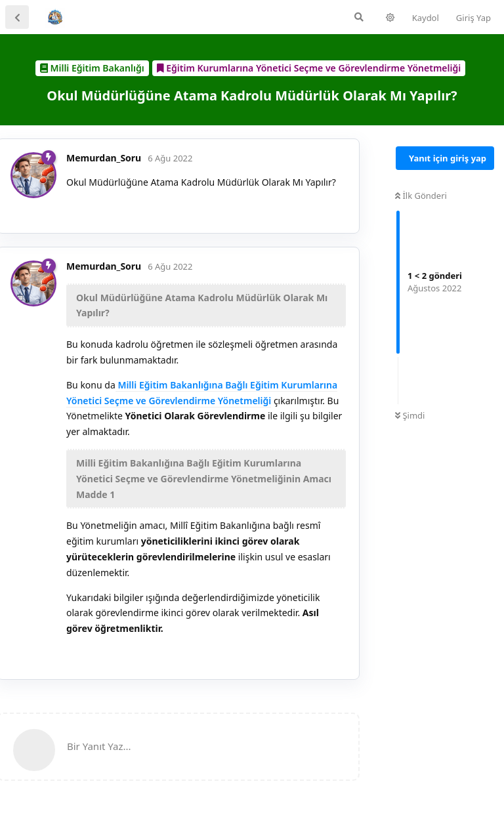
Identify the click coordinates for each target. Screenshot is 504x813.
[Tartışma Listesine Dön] (17, 17)
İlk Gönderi (421, 196)
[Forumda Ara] (359, 17)
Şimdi (410, 415)
